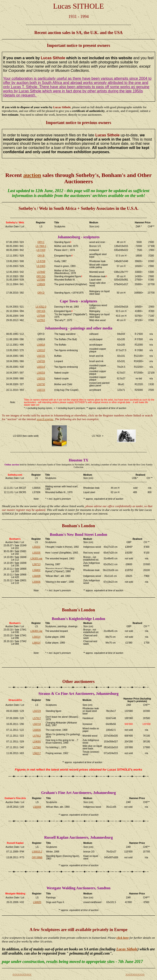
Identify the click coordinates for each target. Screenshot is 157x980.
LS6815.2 (37, 852)
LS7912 (37, 736)
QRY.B (41, 256)
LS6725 (41, 356)
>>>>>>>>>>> (135, 974)
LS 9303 (41, 266)
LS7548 (41, 316)
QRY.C (41, 242)
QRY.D (41, 293)
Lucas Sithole (127, 949)
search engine (45, 419)
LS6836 (37, 730)
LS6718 (37, 724)
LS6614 (36, 637)
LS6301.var (36, 559)
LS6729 (37, 711)
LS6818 (41, 345)
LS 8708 (41, 261)
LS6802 (36, 570)
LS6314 (41, 367)
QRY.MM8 (37, 857)
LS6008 (36, 576)
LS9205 (36, 553)
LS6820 (37, 902)
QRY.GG (41, 276)
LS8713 (36, 564)
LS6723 (41, 390)
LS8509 (41, 284)
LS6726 (41, 361)
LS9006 (36, 582)
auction (32, 175)
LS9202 (36, 547)
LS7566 (37, 747)
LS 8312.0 (41, 307)
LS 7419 (41, 250)
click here (122, 938)
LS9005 (37, 742)
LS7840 (41, 272)
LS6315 (41, 373)
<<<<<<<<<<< (22, 974)
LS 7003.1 (41, 246)
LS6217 (37, 753)
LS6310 (41, 350)
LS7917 (37, 718)
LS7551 (41, 320)
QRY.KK (41, 311)
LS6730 (41, 384)
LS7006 (41, 280)
